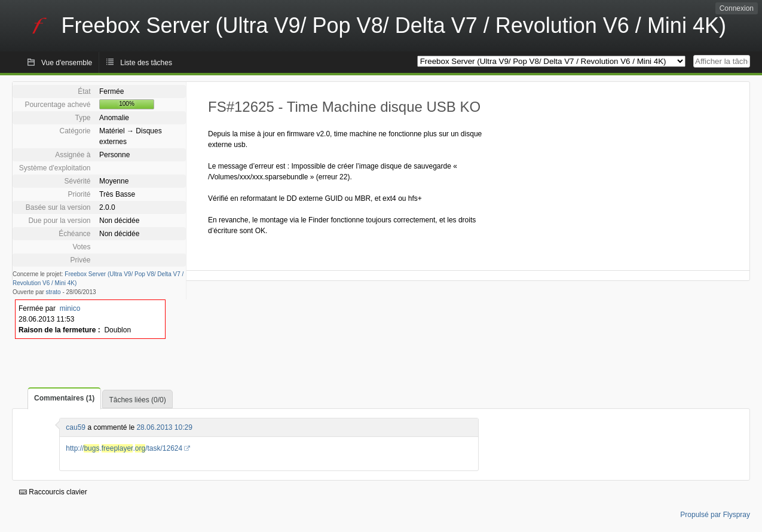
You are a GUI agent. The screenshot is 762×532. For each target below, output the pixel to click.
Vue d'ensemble (67, 63)
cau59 (76, 427)
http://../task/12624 (124, 448)
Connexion (737, 8)
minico (70, 308)
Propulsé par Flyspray (715, 515)
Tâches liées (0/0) (137, 400)
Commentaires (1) (64, 398)
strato (53, 292)
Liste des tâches (146, 63)
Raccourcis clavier (53, 492)
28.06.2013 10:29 (164, 427)
